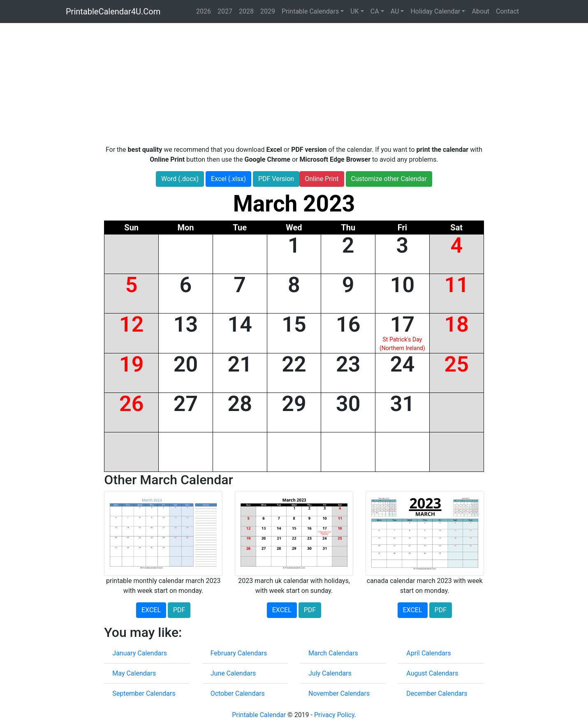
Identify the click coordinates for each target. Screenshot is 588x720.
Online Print (322, 179)
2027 (225, 11)
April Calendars (428, 653)
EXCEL (151, 610)
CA (375, 11)
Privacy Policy (334, 715)
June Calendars (233, 673)
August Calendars (432, 673)
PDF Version (276, 179)
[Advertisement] (294, 84)
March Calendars (333, 653)
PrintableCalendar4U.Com (113, 12)
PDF (179, 610)
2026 (204, 11)
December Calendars (437, 693)
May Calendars (134, 673)
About (480, 11)
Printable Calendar (259, 715)
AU (395, 11)
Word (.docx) (180, 179)
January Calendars (140, 653)
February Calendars (239, 653)
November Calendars (339, 693)
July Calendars (330, 673)
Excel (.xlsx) (228, 179)
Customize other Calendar (389, 179)
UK (354, 11)
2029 (268, 11)
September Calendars (144, 693)
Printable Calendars (310, 11)
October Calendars (238, 693)
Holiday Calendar (435, 11)
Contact (507, 11)
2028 (246, 11)
